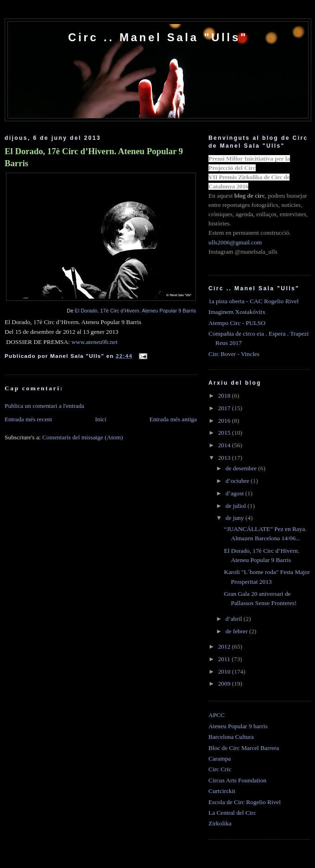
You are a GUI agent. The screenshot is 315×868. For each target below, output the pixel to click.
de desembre (242, 468)
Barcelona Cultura (231, 737)
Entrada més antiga (173, 419)
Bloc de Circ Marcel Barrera (244, 748)
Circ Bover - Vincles (234, 354)
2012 (225, 646)
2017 (225, 408)
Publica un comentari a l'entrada (44, 406)
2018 (225, 396)
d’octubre (238, 481)
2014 (225, 445)
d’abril (235, 619)
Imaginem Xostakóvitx (237, 312)
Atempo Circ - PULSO (237, 323)
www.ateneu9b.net (94, 342)
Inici (101, 419)
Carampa (220, 759)
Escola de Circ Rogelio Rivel (245, 802)
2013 (225, 458)
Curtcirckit (222, 791)
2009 (225, 684)
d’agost (236, 493)
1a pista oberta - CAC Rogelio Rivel (254, 301)
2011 (225, 659)
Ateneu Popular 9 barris (238, 726)
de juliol (237, 506)
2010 (225, 671)
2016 (225, 421)
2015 (225, 433)
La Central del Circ (232, 813)
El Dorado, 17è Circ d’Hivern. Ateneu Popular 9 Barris (94, 157)
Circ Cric (220, 769)
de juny (236, 518)
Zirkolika (220, 823)
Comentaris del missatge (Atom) (82, 437)
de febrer (237, 631)
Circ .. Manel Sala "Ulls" (158, 37)
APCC (217, 715)
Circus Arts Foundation (237, 780)
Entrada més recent (28, 419)
